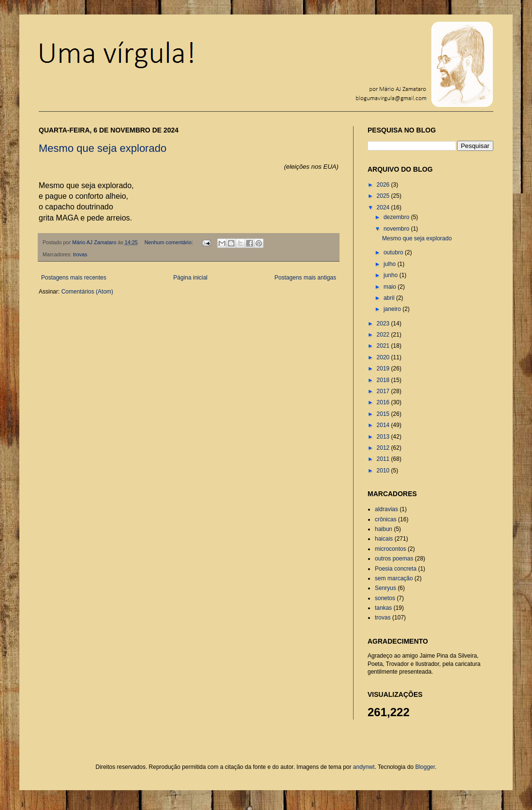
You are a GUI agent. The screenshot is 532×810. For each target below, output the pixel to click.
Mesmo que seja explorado (103, 148)
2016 (384, 402)
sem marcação (394, 578)
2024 (384, 207)
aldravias (386, 509)
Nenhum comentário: (170, 242)
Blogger (425, 767)
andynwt (364, 767)
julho (391, 264)
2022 (384, 335)
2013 (384, 437)
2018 (384, 380)
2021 (384, 346)
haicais (384, 539)
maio (391, 287)
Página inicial (190, 278)
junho (392, 275)
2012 (384, 448)
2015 (384, 414)
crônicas (386, 519)
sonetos (385, 598)
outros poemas (394, 559)
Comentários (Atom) (87, 292)
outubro (394, 252)
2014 (384, 425)
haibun (384, 529)
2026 (384, 185)
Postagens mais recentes (74, 278)
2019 (384, 368)
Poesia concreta (396, 569)
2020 (384, 357)
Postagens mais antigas (305, 278)
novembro (397, 229)
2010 (384, 471)
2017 (384, 391)
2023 (384, 324)
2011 (384, 459)
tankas (383, 608)
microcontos (391, 549)
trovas (80, 254)
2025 (384, 196)
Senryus (385, 588)
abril (390, 298)
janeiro (393, 309)
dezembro (397, 217)
